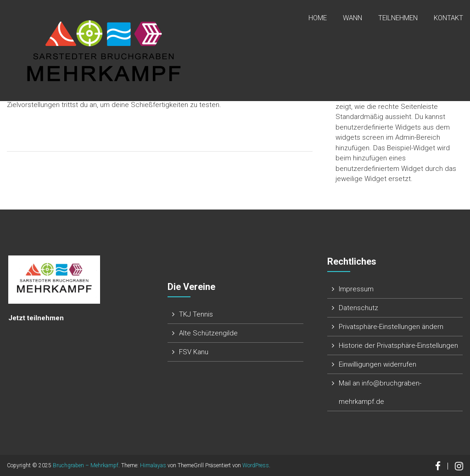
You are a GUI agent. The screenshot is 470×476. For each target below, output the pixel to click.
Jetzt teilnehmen (36, 318)
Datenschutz (358, 308)
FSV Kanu (194, 352)
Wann (352, 18)
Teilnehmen (398, 18)
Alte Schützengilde (208, 333)
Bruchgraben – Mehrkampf (86, 465)
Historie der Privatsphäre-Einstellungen (398, 346)
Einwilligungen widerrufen (378, 364)
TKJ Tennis (196, 314)
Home (318, 18)
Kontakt (448, 18)
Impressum (356, 289)
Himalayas (153, 465)
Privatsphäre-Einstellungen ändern (391, 327)
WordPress (256, 465)
